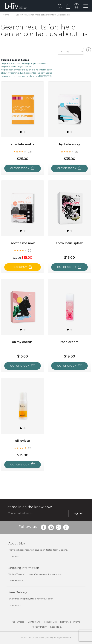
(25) (30, 152)
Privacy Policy (39, 627)
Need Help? (56, 627)
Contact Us (34, 622)
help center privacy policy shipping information (27, 70)
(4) (30, 250)
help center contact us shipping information (25, 63)
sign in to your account (76, 7)
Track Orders (17, 622)
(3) (30, 448)
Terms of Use (50, 622)
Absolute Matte (23, 144)
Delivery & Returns (70, 622)
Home (6, 15)
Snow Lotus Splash (69, 243)
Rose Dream (69, 342)
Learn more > (16, 556)
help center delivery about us (16, 66)
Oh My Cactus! (23, 342)
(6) (76, 152)
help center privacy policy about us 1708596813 (26, 76)
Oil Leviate (23, 441)
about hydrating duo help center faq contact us (26, 73)
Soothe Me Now (23, 243)
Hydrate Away (70, 144)
